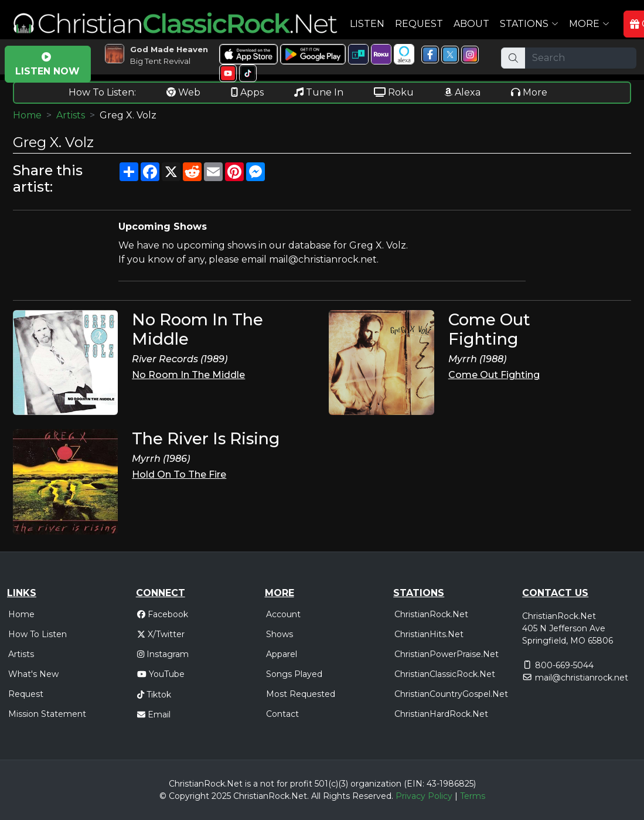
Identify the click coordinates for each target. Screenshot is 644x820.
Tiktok (154, 695)
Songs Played (294, 674)
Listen (367, 24)
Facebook (163, 614)
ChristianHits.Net (429, 634)
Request (419, 24)
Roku (394, 92)
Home (27, 115)
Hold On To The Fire (179, 474)
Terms (473, 796)
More (529, 92)
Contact (282, 714)
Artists (71, 115)
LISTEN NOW (47, 64)
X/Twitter (161, 634)
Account (283, 614)
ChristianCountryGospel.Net (451, 694)
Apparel (282, 654)
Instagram (163, 654)
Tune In (319, 92)
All (316, 796)
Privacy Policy (424, 796)
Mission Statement (47, 714)
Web (183, 92)
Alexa (462, 92)
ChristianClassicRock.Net (445, 674)
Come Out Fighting (494, 375)
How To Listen (38, 634)
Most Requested (301, 694)
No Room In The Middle (188, 375)
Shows (280, 634)
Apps (247, 92)
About (471, 24)
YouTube (161, 674)
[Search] (581, 58)
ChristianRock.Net (431, 614)
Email (154, 714)
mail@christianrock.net (582, 678)
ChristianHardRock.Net (441, 714)
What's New (33, 674)
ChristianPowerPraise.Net (447, 654)
